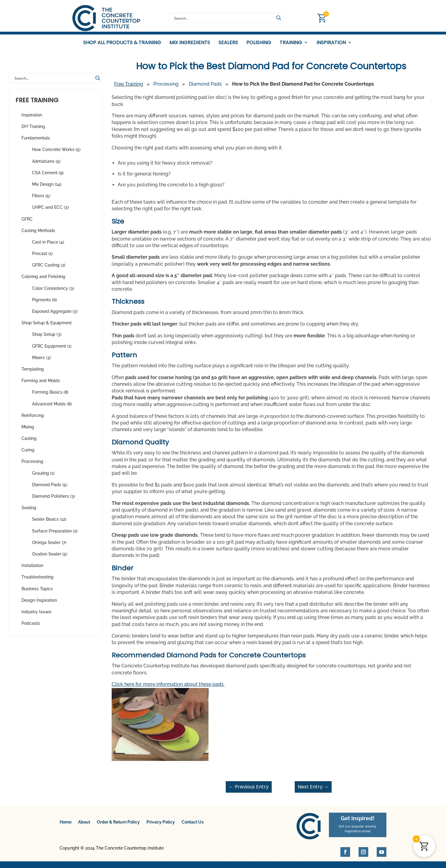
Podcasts (31, 627)
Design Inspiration (39, 604)
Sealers (228, 43)
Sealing (29, 511)
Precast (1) (42, 257)
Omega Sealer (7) (49, 546)
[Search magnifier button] (278, 18)
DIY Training (33, 130)
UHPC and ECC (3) (50, 211)
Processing (32, 465)
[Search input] (223, 18)
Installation (32, 569)
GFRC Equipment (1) (52, 349)
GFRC (27, 222)
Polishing (259, 43)
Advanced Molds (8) (52, 407)
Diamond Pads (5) (50, 488)
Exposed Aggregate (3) (55, 315)
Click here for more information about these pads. (168, 688)
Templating (33, 373)
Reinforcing (33, 419)
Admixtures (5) (46, 165)
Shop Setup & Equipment (47, 326)
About (84, 826)
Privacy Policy (161, 826)
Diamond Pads (205, 88)
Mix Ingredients (190, 43)
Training (291, 43)
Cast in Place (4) (48, 246)
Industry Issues (36, 615)
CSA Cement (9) (48, 176)
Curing (28, 454)
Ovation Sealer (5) (50, 558)
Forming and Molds (41, 384)
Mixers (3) (41, 361)
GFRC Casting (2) (49, 269)
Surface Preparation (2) (55, 534)
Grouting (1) (43, 477)
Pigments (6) (44, 303)
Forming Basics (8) (50, 396)
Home (66, 826)
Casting (29, 442)
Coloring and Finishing (43, 280)
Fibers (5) (41, 199)
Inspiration (331, 43)
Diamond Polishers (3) (54, 500)
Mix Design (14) (47, 188)
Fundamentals (36, 142)
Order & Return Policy (118, 826)
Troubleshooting (38, 581)
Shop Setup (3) (47, 338)
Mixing (28, 431)
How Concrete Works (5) (56, 153)
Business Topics (37, 592)
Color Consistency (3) (53, 292)
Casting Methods (38, 234)
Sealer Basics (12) (49, 523)
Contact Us (193, 826)
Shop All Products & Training (122, 43)
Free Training (129, 88)
